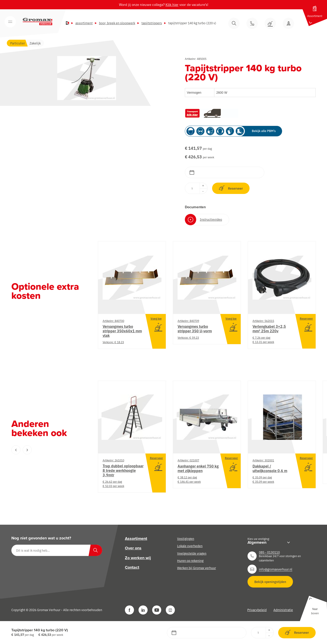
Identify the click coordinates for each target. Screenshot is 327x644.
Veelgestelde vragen (192, 553)
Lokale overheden (190, 546)
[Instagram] (170, 610)
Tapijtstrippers (152, 23)
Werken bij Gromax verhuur (197, 568)
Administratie (283, 610)
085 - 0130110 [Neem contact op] (269, 552)
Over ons (133, 548)
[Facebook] (129, 610)
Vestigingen (186, 539)
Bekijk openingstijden (270, 582)
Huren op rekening (190, 561)
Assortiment (84, 23)
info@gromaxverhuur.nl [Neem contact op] (276, 569)
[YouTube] (157, 610)
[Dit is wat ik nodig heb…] (57, 550)
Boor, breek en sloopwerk (117, 23)
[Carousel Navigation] (45, 450)
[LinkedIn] (143, 610)
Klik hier (172, 4)
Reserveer (231, 188)
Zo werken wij (138, 558)
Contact (132, 567)
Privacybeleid (257, 610)
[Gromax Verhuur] (37, 22)
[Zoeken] (95, 550)
